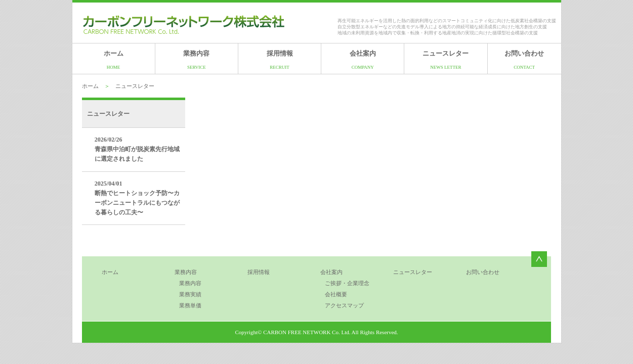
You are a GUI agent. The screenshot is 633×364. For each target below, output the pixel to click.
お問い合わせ (524, 60)
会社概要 (336, 294)
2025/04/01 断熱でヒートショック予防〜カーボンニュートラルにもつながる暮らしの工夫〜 (137, 198)
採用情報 (280, 60)
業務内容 (196, 60)
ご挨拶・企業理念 (347, 283)
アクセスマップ (344, 305)
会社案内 (363, 60)
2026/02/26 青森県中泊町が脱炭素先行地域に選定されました (137, 149)
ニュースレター (446, 60)
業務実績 (190, 294)
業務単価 (190, 305)
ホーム (114, 60)
